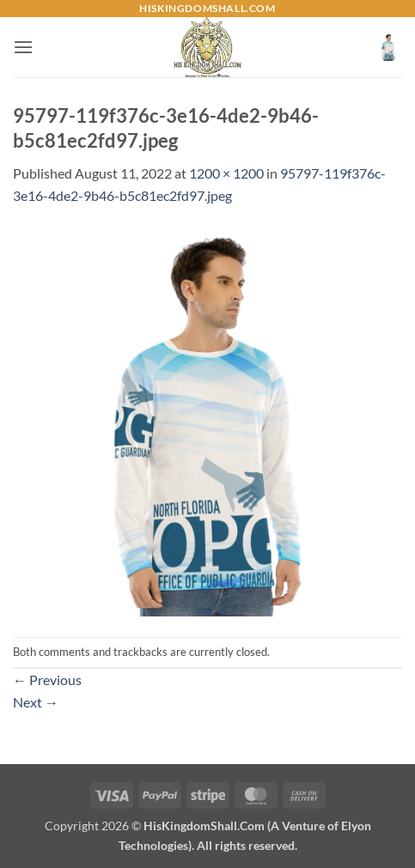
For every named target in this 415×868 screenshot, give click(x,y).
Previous (47, 680)
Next (36, 702)
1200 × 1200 (226, 173)
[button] (23, 47)
